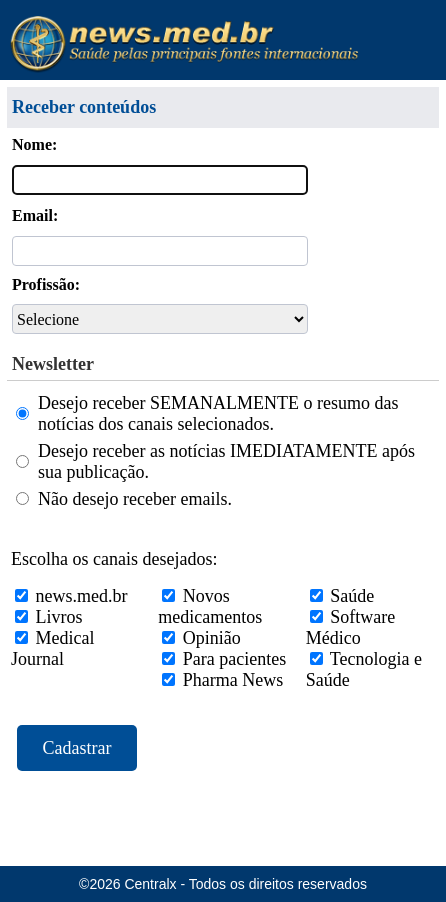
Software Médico (350, 627)
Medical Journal (52, 648)
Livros (59, 617)
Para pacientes (234, 659)
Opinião (212, 638)
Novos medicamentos (210, 606)
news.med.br (82, 596)
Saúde (352, 596)
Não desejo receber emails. (135, 499)
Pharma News (233, 680)
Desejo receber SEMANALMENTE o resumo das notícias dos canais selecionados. (218, 413)
